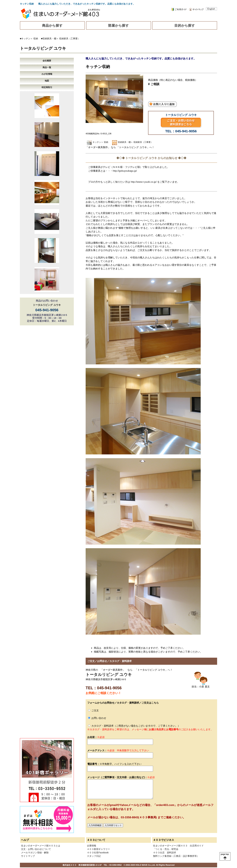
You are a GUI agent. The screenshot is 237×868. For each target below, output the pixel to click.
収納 (36, 39)
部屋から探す (119, 26)
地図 (47, 81)
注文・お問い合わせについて (36, 849)
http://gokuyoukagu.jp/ (125, 171)
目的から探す (185, 26)
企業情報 (92, 846)
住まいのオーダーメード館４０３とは (41, 846)
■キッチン (25, 39)
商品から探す (52, 26)
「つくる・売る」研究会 (166, 849)
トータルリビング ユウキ (43, 48)
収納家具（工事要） (70, 39)
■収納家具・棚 (49, 39)
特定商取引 (47, 87)
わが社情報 (47, 74)
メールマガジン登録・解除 (35, 853)
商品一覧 (47, 67)
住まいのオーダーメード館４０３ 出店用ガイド (178, 846)
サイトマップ (28, 856)
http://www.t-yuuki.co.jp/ (144, 182)
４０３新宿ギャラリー (98, 849)
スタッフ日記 (94, 856)
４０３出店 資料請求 (165, 853)
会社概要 (47, 61)
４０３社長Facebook (98, 853)
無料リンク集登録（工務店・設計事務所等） (176, 856)
